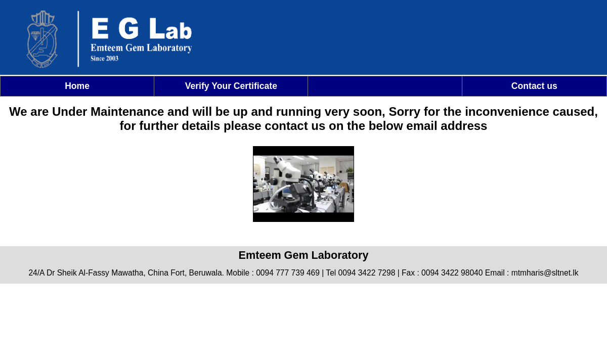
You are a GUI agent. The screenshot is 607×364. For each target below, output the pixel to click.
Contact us (534, 86)
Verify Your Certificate (231, 86)
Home (77, 86)
